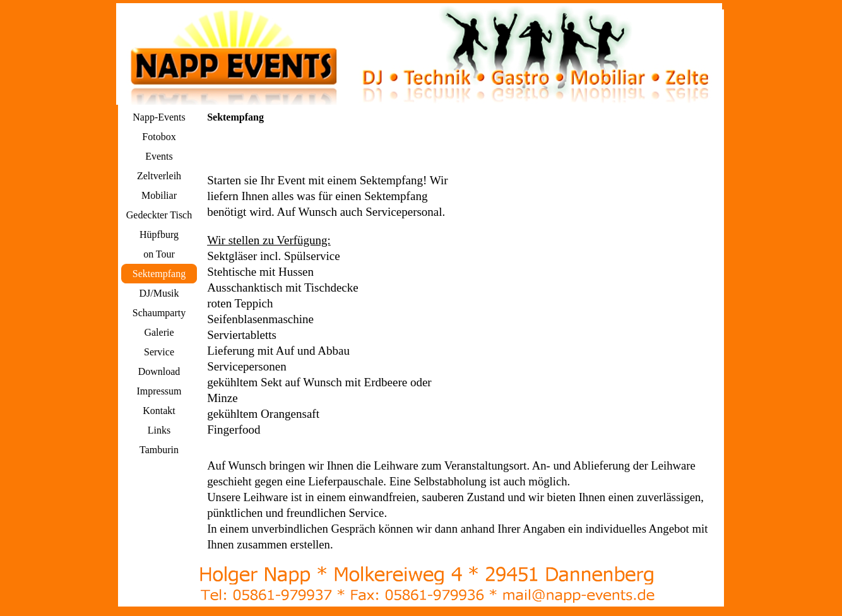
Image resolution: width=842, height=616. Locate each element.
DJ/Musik (159, 293)
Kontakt (159, 411)
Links (159, 430)
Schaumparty (159, 313)
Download (159, 371)
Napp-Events (159, 117)
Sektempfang (159, 274)
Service (159, 352)
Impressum (159, 391)
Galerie (159, 332)
